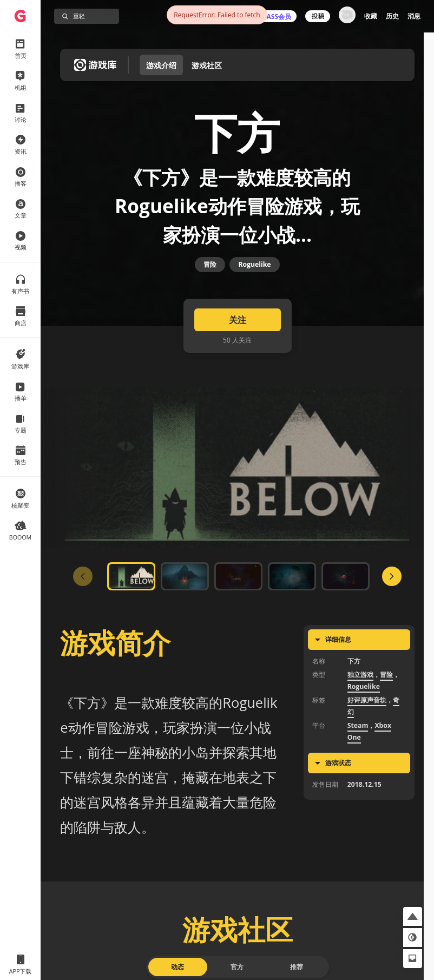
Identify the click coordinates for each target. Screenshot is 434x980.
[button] (413, 916)
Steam (358, 767)
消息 (414, 16)
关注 (238, 361)
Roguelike (254, 291)
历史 (392, 16)
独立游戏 (360, 716)
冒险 (210, 291)
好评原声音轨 (367, 741)
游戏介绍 (161, 65)
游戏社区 (207, 65)
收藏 (371, 16)
